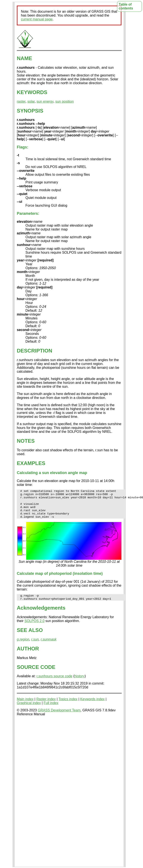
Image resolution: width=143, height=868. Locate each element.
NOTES (26, 441)
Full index (51, 710)
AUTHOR (28, 656)
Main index (25, 706)
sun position (64, 101)
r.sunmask (49, 646)
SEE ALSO (30, 637)
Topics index (68, 706)
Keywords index (92, 706)
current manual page (37, 19)
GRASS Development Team (59, 717)
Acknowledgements (41, 615)
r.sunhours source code (54, 683)
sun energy (45, 101)
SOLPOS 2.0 (35, 628)
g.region (23, 646)
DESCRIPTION (35, 351)
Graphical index (29, 710)
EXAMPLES (31, 463)
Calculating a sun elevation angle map (52, 473)
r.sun (35, 646)
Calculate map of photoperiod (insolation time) (60, 579)
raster (21, 101)
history (79, 683)
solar (31, 101)
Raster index (46, 706)
